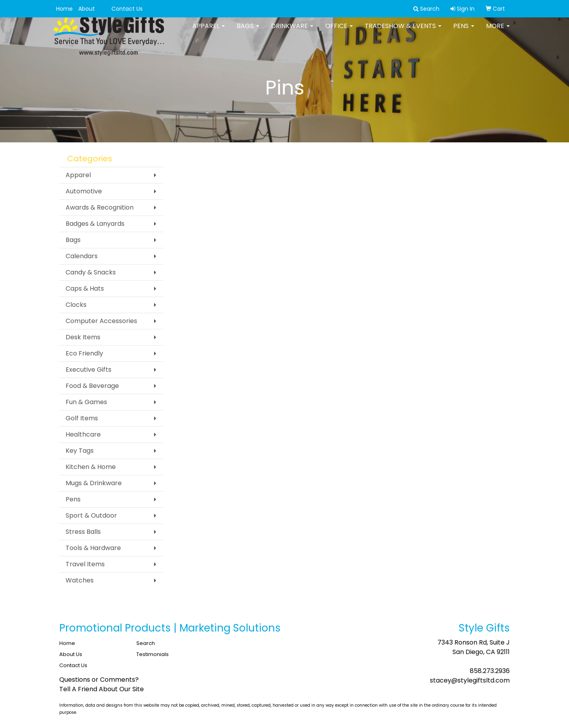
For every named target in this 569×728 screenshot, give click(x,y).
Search (146, 643)
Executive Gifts (89, 370)
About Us (71, 654)
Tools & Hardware (93, 548)
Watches (80, 580)
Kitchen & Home (91, 467)
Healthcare (83, 434)
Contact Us (127, 9)
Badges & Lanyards (95, 224)
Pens (464, 31)
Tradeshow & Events (403, 31)
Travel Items (85, 564)
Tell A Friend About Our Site (102, 689)
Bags (248, 31)
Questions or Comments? (99, 680)
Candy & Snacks (91, 272)
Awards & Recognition (100, 207)
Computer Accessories (101, 321)
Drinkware (292, 31)
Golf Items (82, 418)
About (87, 9)
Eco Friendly (84, 353)
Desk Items (83, 337)
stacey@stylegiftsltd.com (470, 680)
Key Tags (80, 451)
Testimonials (153, 654)
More (498, 31)
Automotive (84, 191)
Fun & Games (86, 402)
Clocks (76, 305)
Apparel (209, 31)
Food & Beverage (92, 386)
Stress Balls (83, 532)
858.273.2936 (490, 671)
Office (339, 31)
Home (64, 9)
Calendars (82, 256)
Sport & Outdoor (91, 515)
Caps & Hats (85, 288)
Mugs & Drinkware (94, 483)
